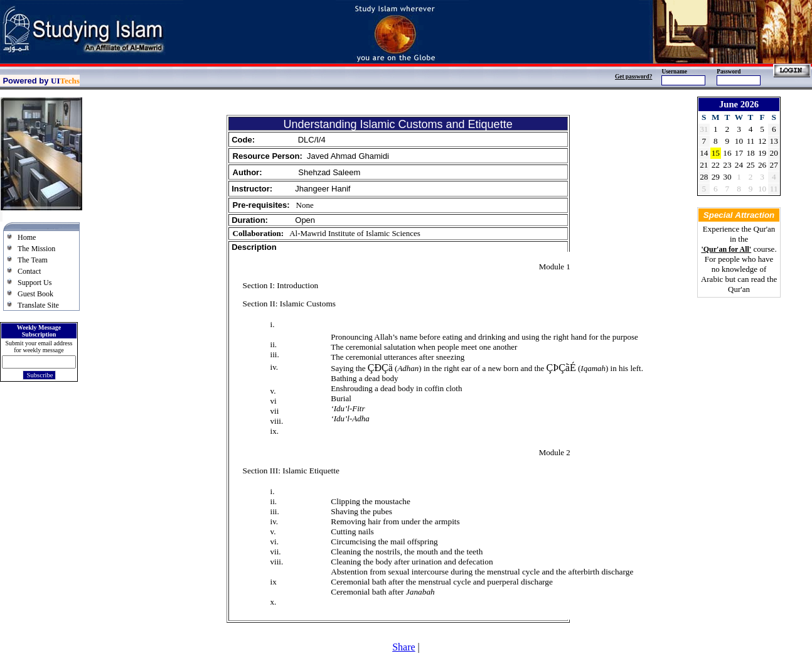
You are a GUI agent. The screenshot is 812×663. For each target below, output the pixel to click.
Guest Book (35, 294)
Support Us (35, 283)
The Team (33, 260)
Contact (29, 271)
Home (27, 237)
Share (403, 647)
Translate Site (38, 305)
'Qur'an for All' (726, 249)
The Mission (36, 249)
